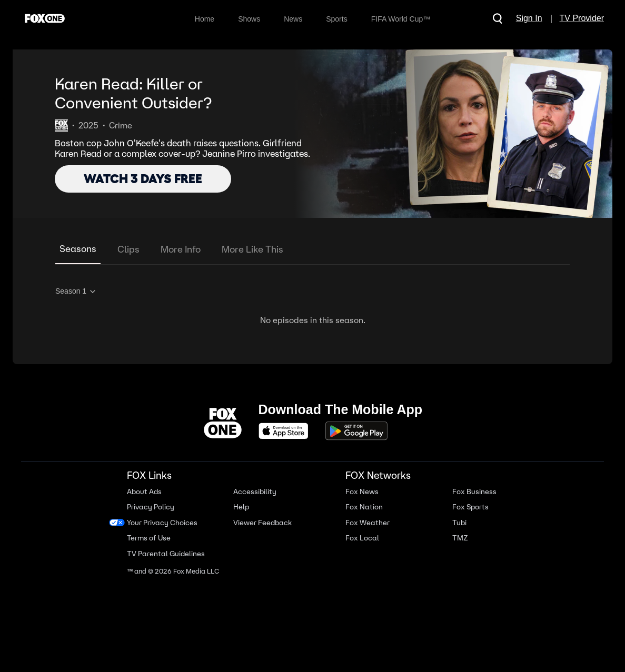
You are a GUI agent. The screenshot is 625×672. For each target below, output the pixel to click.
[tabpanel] (312, 304)
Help (241, 507)
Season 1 (76, 291)
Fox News (362, 492)
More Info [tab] (181, 249)
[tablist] (312, 250)
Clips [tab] (128, 249)
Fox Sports (470, 507)
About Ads (144, 492)
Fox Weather (368, 523)
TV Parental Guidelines (166, 554)
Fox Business (474, 492)
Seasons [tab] (78, 249)
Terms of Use (149, 538)
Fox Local (362, 538)
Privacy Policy (151, 507)
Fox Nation (364, 507)
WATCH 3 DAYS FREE (143, 179)
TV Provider (582, 18)
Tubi (459, 523)
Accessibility (255, 492)
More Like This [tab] (252, 249)
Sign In (529, 18)
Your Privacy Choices (162, 523)
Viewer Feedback (262, 523)
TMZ (460, 538)
